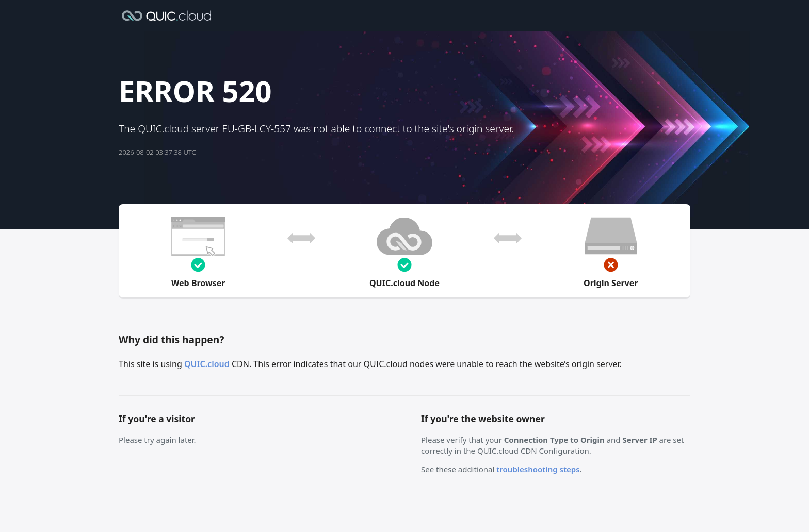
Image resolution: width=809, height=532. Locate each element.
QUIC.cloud (207, 364)
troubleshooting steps (538, 469)
